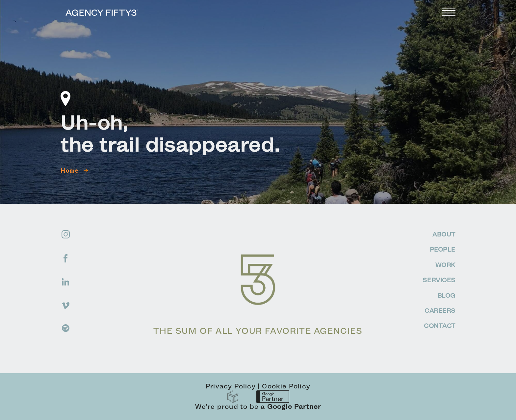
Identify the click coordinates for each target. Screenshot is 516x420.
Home (74, 171)
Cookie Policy (286, 386)
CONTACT (440, 326)
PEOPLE (443, 249)
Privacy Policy (231, 386)
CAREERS (440, 311)
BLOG (446, 296)
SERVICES (439, 280)
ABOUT (444, 234)
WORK (445, 265)
